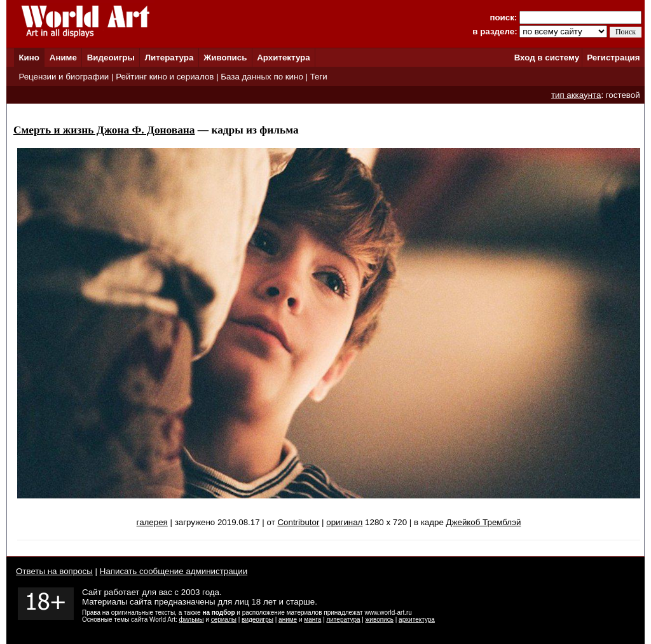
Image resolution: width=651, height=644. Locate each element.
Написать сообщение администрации (174, 571)
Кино (29, 58)
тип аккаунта (576, 95)
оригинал (344, 522)
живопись (380, 620)
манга (312, 620)
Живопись (225, 58)
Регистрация (613, 58)
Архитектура (283, 58)
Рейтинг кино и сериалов (165, 77)
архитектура (417, 620)
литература (343, 620)
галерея (152, 522)
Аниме (63, 58)
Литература (169, 58)
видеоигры (257, 620)
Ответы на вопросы (54, 571)
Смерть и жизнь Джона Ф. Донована (104, 130)
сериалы (224, 620)
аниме (288, 620)
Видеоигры (111, 58)
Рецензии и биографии (64, 77)
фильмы (192, 620)
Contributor (298, 522)
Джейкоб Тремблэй (484, 522)
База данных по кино (262, 77)
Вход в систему (547, 58)
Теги (319, 77)
